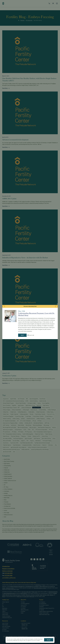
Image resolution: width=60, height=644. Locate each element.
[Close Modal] (57, 304)
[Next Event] (56, 306)
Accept (49, 640)
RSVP (22, 335)
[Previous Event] (4, 306)
